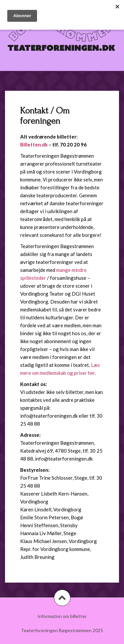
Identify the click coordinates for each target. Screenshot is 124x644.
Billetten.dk (34, 145)
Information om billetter (62, 616)
